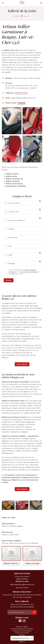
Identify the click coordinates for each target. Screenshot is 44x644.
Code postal (11, 238)
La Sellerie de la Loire (10, 50)
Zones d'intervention (22, 637)
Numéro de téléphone (15, 220)
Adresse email (12, 212)
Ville (8, 246)
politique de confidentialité (28, 272)
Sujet (9, 255)
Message (10, 264)
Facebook (22, 103)
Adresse (10, 229)
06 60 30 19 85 (21, 93)
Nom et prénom (13, 203)
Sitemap (22, 635)
